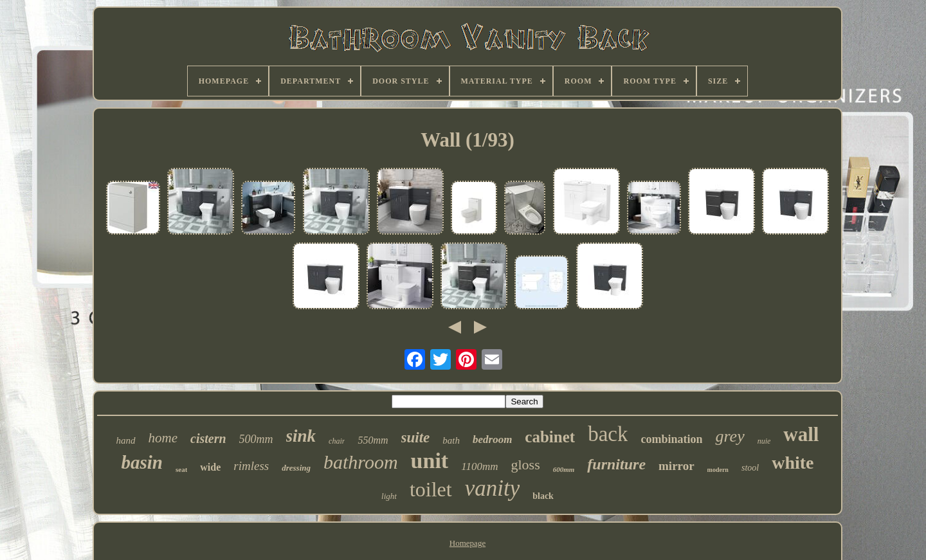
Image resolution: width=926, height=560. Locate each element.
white (793, 463)
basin (141, 462)
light (389, 496)
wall (801, 434)
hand (126, 440)
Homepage (468, 543)
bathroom (361, 462)
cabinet (550, 437)
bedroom (492, 439)
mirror (676, 466)
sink (301, 436)
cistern (208, 438)
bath (451, 440)
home (163, 438)
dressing (296, 468)
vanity (493, 488)
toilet (431, 489)
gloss (525, 465)
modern (718, 470)
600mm (564, 469)
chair (337, 441)
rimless (251, 466)
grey (730, 436)
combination (671, 439)
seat (181, 469)
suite (416, 438)
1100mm (479, 466)
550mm (373, 440)
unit (430, 461)
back (608, 434)
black (543, 496)
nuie (764, 441)
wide (210, 467)
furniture (616, 464)
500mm (256, 439)
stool (750, 468)
